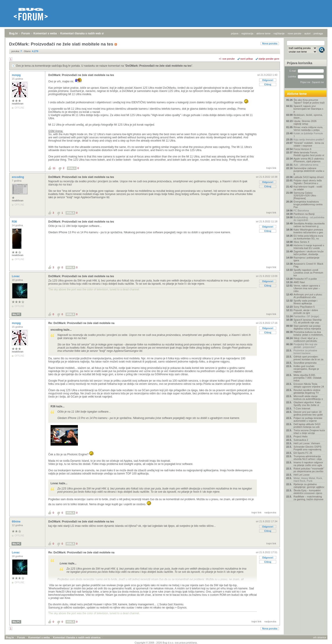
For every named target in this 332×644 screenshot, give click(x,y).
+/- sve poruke (227, 59)
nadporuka (270, 512)
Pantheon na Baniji (304, 214)
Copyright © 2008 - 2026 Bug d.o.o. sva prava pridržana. (166, 643)
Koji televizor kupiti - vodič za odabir (308, 188)
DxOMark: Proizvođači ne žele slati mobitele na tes (159, 66)
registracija (247, 33)
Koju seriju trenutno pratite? (309, 139)
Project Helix (301, 436)
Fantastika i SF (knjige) (306, 316)
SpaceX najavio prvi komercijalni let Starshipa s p (308, 109)
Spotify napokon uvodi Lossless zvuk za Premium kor (308, 273)
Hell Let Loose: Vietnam (307, 443)
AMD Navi (299, 282)
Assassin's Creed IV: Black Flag (308, 265)
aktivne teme (263, 33)
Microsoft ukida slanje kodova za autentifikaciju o (308, 398)
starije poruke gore (269, 59)
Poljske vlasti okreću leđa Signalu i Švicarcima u (308, 182)
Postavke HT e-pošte (305, 279)
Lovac (16, 276)
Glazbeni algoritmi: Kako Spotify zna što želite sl (307, 404)
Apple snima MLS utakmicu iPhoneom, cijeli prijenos (309, 160)
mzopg (17, 75)
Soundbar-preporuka (305, 363)
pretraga (318, 33)
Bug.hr (14, 33)
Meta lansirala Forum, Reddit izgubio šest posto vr (309, 154)
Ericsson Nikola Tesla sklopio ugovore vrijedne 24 (309, 385)
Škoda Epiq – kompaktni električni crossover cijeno (308, 492)
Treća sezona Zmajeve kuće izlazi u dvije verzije (309, 432)
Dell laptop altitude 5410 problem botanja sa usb (307, 426)
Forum (26, 33)
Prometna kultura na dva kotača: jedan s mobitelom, (308, 333)
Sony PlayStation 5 (304, 307)
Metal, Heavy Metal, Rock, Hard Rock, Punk (308, 479)
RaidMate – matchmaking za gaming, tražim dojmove (308, 498)
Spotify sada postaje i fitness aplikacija (305, 302)
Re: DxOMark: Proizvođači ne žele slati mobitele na (81, 323)
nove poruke (295, 33)
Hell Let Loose (301, 475)
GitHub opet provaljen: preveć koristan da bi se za (308, 358)
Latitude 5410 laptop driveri (309, 177)
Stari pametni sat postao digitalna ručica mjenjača (307, 327)
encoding (18, 177)
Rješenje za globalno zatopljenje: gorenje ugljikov (309, 486)
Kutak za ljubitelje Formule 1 (308, 135)
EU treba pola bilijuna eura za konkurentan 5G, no (308, 237)
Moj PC (16, 314)
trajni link (271, 168)
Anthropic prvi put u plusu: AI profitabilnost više (308, 296)
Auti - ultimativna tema (306, 165)
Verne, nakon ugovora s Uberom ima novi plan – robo (307, 288)
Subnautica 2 (301, 440)
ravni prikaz (247, 59)
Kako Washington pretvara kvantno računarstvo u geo (308, 231)
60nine (17, 522)
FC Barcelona (301, 210)
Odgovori (268, 80)
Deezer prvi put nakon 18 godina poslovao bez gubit (308, 413)
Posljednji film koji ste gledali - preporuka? (305, 346)
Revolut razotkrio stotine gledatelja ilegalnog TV (307, 391)
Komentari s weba (45, 33)
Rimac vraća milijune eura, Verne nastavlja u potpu (308, 129)
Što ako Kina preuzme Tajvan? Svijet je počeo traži (309, 101)
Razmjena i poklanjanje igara (306, 259)
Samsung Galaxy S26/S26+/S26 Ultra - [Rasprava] (305, 195)
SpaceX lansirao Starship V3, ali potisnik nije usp (308, 321)
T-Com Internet (302, 408)
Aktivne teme (297, 94)
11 (54, 168)
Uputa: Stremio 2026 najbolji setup (305, 122)
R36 (15, 222)
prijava (235, 33)
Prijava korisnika (300, 63)
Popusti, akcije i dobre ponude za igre (306, 312)
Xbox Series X (301, 242)
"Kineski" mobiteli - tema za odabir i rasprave (309, 144)
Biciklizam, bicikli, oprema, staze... (308, 116)
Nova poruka (270, 43)
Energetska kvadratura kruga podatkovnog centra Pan (308, 204)
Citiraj (268, 84)
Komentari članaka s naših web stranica (86, 33)
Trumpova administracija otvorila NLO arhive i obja (308, 458)
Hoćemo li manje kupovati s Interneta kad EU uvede (309, 247)
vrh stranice (320, 637)
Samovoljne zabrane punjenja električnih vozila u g (309, 171)
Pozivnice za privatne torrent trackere (305, 352)
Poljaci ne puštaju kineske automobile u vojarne (308, 419)
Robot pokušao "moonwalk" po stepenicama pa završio (309, 470)
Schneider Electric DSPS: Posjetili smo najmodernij (308, 448)
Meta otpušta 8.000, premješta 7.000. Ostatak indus (308, 378)
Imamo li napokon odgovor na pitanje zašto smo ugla (308, 464)
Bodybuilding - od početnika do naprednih (309, 219)
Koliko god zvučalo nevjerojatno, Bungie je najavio (306, 369)
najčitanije (279, 33)
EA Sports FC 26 (303, 453)
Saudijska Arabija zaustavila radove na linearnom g (309, 225)
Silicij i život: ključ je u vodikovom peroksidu (305, 340)
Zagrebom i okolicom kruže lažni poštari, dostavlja (309, 253)
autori (308, 33)
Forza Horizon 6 (302, 149)
